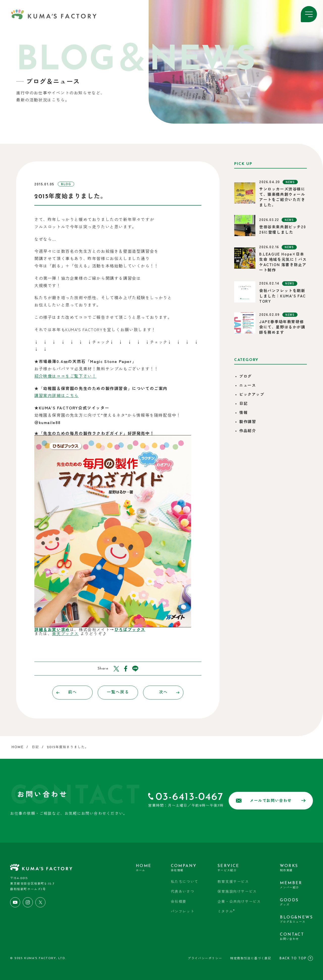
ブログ (246, 377)
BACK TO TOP (296, 958)
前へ (67, 692)
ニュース (248, 386)
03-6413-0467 (190, 797)
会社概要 (179, 902)
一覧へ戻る (118, 692)
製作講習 (248, 422)
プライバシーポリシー (205, 959)
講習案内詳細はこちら (57, 395)
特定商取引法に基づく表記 (251, 959)
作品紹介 (248, 431)
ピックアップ (252, 395)
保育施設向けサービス (237, 892)
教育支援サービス (233, 882)
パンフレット (183, 912)
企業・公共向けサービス (239, 902)
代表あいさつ (183, 892)
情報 (243, 413)
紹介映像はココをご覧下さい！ (65, 376)
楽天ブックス (65, 633)
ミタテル (226, 912)
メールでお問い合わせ (271, 801)
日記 (243, 404)
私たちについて (185, 882)
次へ (169, 692)
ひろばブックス (130, 629)
